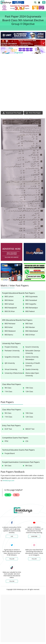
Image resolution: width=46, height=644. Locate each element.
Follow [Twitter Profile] (12, 559)
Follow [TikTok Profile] (12, 581)
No (16, 495)
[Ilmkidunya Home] (6, 2)
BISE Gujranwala (31, 297)
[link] (35, 2)
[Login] (39, 2)
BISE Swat (29, 324)
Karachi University (32, 347)
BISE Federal (30, 311)
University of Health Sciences (33, 364)
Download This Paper (12, 113)
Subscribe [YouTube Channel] (34, 536)
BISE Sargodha (31, 304)
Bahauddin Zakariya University (33, 352)
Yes (8, 495)
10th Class (29, 388)
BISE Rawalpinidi (11, 308)
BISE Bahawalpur (32, 308)
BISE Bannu (9, 335)
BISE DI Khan (30, 335)
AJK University (10, 363)
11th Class (8, 391)
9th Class (8, 388)
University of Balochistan (14, 373)
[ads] (11, 252)
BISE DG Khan (10, 311)
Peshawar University (12, 351)
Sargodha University (12, 357)
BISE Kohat (9, 327)
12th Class (29, 391)
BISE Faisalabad (31, 300)
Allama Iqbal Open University (32, 374)
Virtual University (11, 369)
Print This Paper (33, 113)
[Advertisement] (23, 79)
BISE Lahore (9, 297)
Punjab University (11, 347)
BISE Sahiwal (9, 304)
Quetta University (32, 369)
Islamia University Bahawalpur (32, 358)
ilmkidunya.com (8, 481)
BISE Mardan (30, 327)
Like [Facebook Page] (12, 536)
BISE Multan (9, 300)
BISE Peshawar (10, 324)
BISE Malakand (10, 331)
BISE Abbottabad (32, 331)
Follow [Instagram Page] (34, 559)
